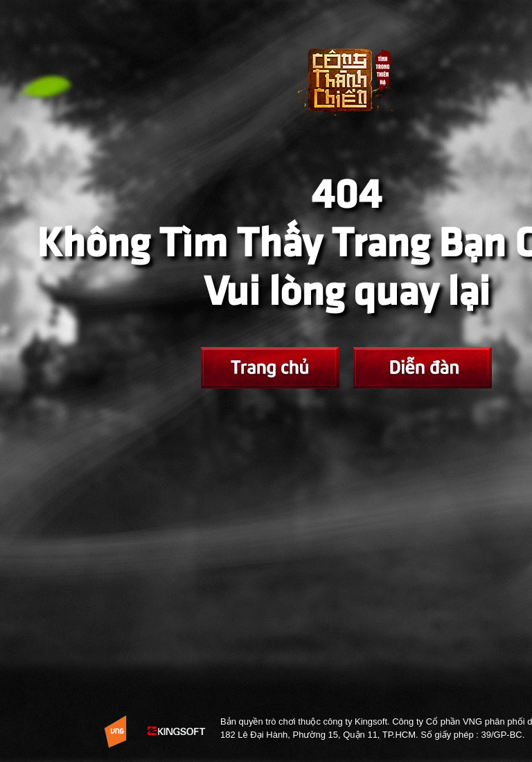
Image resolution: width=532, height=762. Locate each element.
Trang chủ (270, 368)
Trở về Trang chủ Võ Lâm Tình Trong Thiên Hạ (347, 90)
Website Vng (115, 732)
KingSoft (177, 732)
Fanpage (423, 368)
